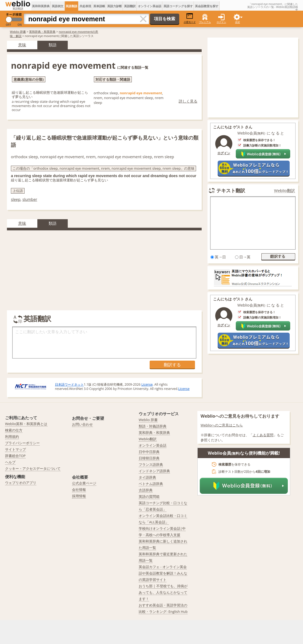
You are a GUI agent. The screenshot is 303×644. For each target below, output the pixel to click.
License (147, 384)
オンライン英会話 (150, 6)
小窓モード (190, 18)
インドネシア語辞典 (154, 471)
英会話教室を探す (207, 6)
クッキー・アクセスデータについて (33, 468)
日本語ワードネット (69, 384)
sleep (16, 199)
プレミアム (205, 22)
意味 (22, 45)
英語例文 (58, 6)
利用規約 (12, 437)
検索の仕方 (14, 430)
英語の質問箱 (149, 496)
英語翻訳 (130, 6)
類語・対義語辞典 (153, 426)
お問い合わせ (82, 424)
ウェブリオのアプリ (21, 483)
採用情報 (79, 496)
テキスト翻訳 (231, 190)
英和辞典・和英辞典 (42, 32)
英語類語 (71, 6)
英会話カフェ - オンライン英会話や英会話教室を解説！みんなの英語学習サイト (163, 573)
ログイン (221, 22)
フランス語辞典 (151, 464)
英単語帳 (99, 6)
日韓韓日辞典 (149, 458)
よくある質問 (263, 435)
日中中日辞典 (149, 452)
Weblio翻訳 (285, 191)
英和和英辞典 (41, 6)
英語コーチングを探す (178, 6)
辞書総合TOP (15, 456)
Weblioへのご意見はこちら (222, 425)
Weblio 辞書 (18, 32)
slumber (30, 199)
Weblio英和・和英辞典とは (26, 424)
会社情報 (79, 490)
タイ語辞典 (147, 477)
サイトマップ (15, 449)
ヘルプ (10, 462)
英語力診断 (115, 6)
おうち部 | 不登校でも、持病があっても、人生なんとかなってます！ (163, 592)
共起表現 (85, 6)
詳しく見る (188, 101)
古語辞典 (146, 490)
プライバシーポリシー (22, 443)
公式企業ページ (84, 483)
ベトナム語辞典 (151, 484)
